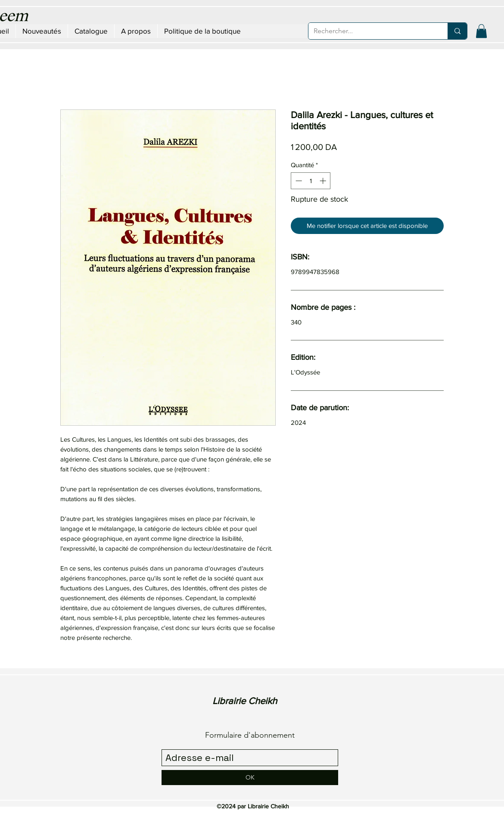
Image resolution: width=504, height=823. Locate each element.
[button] (481, 31)
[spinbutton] (311, 181)
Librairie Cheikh (245, 701)
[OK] (250, 778)
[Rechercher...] (372, 31)
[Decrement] (298, 181)
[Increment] (324, 181)
